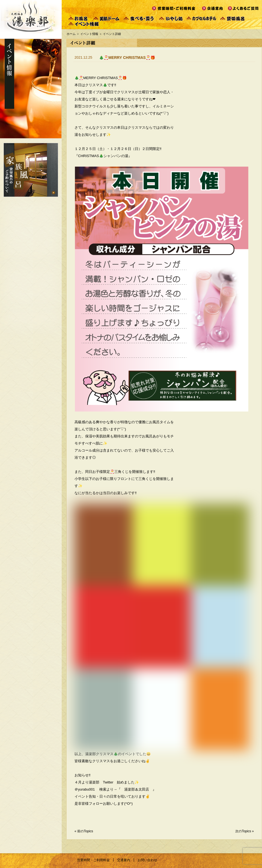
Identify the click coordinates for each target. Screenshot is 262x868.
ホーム (71, 34)
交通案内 (124, 860)
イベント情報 (89, 34)
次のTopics (243, 831)
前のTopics (85, 831)
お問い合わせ (147, 860)
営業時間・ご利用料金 (93, 860)
